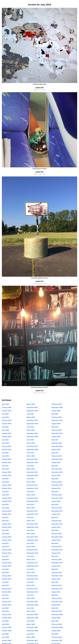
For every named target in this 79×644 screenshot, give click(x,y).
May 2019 (55, 492)
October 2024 (7, 424)
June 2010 (30, 608)
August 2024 (56, 424)
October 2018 (7, 501)
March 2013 (31, 572)
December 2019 (32, 485)
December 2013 (32, 563)
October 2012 (7, 579)
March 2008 (31, 637)
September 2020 (32, 475)
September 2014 (32, 553)
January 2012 (7, 589)
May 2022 (55, 453)
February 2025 (57, 417)
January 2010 (7, 614)
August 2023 (56, 437)
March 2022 (31, 456)
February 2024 (57, 430)
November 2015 (57, 537)
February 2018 (57, 508)
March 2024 (31, 430)
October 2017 (7, 514)
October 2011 (7, 592)
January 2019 (7, 498)
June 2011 (30, 595)
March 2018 (31, 508)
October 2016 (7, 527)
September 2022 (32, 450)
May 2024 (55, 427)
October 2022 (7, 450)
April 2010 (5, 611)
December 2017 (32, 511)
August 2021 (56, 462)
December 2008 (32, 627)
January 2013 (7, 576)
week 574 (39, 281)
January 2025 (7, 420)
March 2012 (31, 585)
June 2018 (30, 505)
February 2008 (57, 637)
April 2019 (5, 495)
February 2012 (57, 585)
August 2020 (56, 475)
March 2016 (31, 534)
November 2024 (57, 420)
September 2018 (32, 501)
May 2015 (55, 543)
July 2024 (5, 427)
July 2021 (5, 466)
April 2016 (5, 534)
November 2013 (57, 563)
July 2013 (5, 569)
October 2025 (7, 411)
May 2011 (55, 595)
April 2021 (5, 469)
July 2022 (5, 453)
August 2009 (56, 618)
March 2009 (31, 624)
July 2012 (5, 582)
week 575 (39, 172)
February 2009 (57, 624)
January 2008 (7, 640)
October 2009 (7, 618)
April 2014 (5, 560)
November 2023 (57, 433)
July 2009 (5, 621)
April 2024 (5, 430)
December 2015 (32, 537)
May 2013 (55, 569)
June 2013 (30, 569)
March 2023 (31, 443)
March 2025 (31, 417)
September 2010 (32, 605)
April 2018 (5, 508)
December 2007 (32, 640)
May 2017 (55, 517)
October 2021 (7, 462)
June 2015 (30, 543)
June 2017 (30, 517)
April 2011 (5, 598)
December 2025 (32, 407)
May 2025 (55, 414)
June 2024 (30, 427)
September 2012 (32, 579)
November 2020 (57, 472)
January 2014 (7, 563)
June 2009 (30, 621)
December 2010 (32, 602)
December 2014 (32, 550)
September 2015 (32, 540)
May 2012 (55, 582)
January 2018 (7, 511)
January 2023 (7, 446)
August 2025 (56, 411)
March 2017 (31, 521)
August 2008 (56, 631)
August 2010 (56, 605)
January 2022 (7, 459)
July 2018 (5, 505)
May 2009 (55, 621)
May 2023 (55, 440)
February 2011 (57, 598)
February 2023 (57, 443)
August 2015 (56, 540)
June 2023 (30, 440)
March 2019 (31, 495)
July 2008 (5, 634)
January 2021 (7, 472)
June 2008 (30, 634)
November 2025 (57, 407)
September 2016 (32, 527)
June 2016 (30, 530)
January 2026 (7, 407)
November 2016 (57, 524)
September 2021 (32, 462)
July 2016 (5, 530)
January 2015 (7, 550)
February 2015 (57, 547)
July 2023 (5, 440)
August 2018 (56, 501)
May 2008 (55, 634)
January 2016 (7, 537)
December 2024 (32, 420)
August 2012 (56, 579)
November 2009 (57, 614)
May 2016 (55, 530)
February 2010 (57, 611)
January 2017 (7, 524)
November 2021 (57, 459)
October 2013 (7, 566)
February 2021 (57, 469)
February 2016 (57, 534)
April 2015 (5, 547)
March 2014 (31, 560)
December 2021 (32, 459)
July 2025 (5, 414)
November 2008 (57, 627)
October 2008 (7, 631)
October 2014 (7, 553)
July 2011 (5, 595)
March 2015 (31, 547)
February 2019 (57, 495)
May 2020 (55, 479)
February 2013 (57, 572)
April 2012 (5, 585)
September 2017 (32, 514)
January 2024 (7, 433)
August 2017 (56, 514)
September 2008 (32, 631)
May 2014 (55, 556)
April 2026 (5, 404)
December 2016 (32, 524)
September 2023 (32, 437)
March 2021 (31, 469)
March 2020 (31, 482)
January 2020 (7, 485)
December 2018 (32, 498)
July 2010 (5, 608)
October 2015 (7, 540)
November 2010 (57, 602)
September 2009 (32, 618)
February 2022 (57, 456)
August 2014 (56, 553)
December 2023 (32, 433)
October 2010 (7, 605)
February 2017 (57, 521)
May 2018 (55, 505)
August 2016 (56, 527)
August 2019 (56, 488)
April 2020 (5, 482)
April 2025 (5, 417)
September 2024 (32, 424)
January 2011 (7, 602)
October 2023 (7, 437)
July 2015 (5, 543)
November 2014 (57, 550)
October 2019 (7, 488)
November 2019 (57, 485)
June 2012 (30, 582)
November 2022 (57, 446)
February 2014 (57, 560)
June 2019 (30, 492)
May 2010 (55, 608)
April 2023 (5, 443)
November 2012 (57, 576)
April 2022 (5, 456)
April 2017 (5, 521)
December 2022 (32, 446)
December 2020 (32, 472)
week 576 (39, 88)
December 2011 (32, 589)
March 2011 (31, 598)
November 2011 (57, 589)
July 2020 (5, 479)
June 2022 (30, 453)
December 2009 (32, 614)
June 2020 (30, 479)
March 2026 (31, 404)
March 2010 (31, 611)
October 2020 (7, 475)
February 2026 (57, 404)
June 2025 (30, 414)
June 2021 (30, 466)
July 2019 (5, 492)
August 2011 (56, 592)
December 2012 (32, 576)
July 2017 (5, 517)
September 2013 (32, 566)
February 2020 (57, 482)
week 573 (39, 391)
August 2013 (56, 566)
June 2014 (30, 556)
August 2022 (56, 450)
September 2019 (32, 488)
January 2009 (7, 627)
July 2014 (5, 556)
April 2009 (5, 624)
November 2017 (57, 511)
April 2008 (5, 637)
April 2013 (5, 572)
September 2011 (32, 592)
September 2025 (32, 411)
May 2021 (55, 466)
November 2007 (57, 640)
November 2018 (57, 498)
